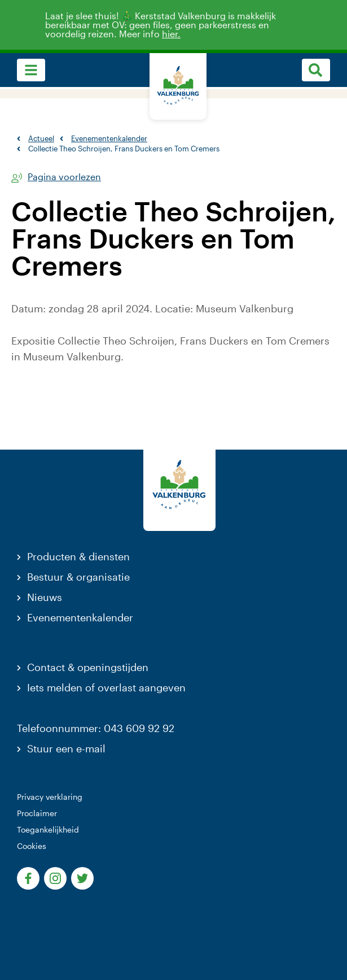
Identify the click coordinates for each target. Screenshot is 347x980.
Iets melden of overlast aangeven (106, 687)
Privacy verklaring (50, 797)
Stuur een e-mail (66, 748)
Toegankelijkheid (48, 829)
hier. (177, 34)
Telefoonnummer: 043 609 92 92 (96, 728)
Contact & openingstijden (88, 667)
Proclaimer (37, 813)
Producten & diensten (78, 556)
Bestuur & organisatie (78, 577)
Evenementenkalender (80, 617)
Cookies (32, 846)
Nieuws (45, 597)
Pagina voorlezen (64, 177)
